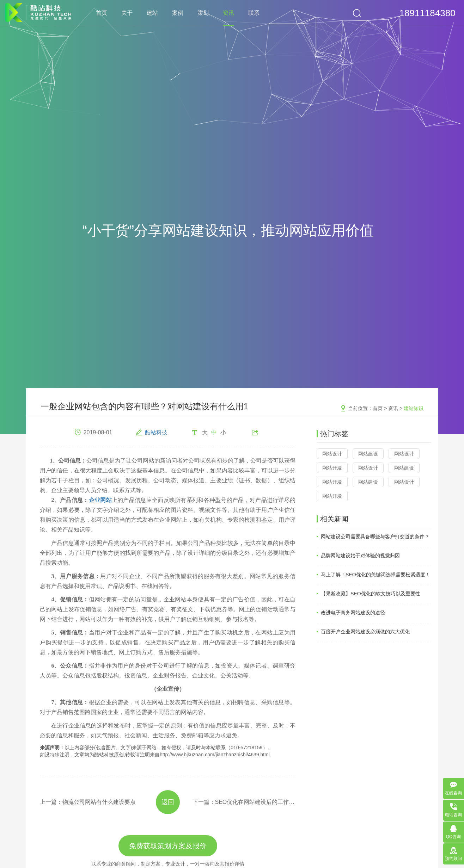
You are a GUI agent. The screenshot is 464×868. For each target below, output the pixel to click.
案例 (178, 13)
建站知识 (414, 408)
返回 (168, 802)
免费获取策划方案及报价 (168, 846)
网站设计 (332, 454)
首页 (102, 13)
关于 (127, 13)
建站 (152, 13)
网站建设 (368, 454)
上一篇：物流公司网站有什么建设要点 (88, 802)
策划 (203, 13)
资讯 (228, 13)
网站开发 (332, 468)
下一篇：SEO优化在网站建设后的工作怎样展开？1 (244, 802)
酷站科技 (156, 432)
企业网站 (100, 500)
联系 (254, 13)
